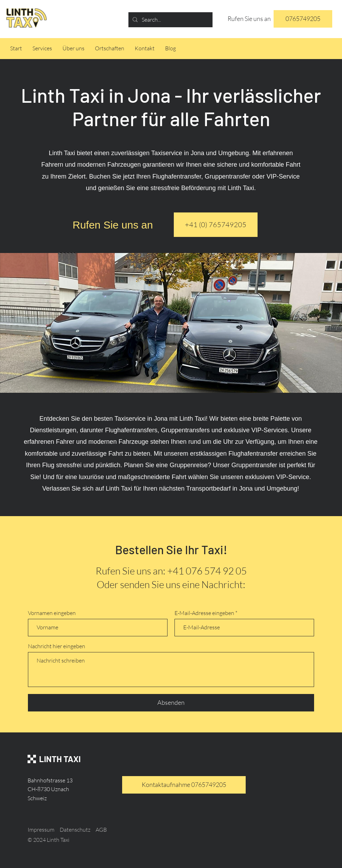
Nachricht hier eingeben (57, 646)
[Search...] (170, 20)
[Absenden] (171, 703)
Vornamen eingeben (52, 613)
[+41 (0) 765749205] (216, 225)
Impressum (41, 830)
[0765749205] (303, 19)
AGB (101, 830)
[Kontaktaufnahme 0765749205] (184, 785)
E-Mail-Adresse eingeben (204, 613)
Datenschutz (75, 830)
